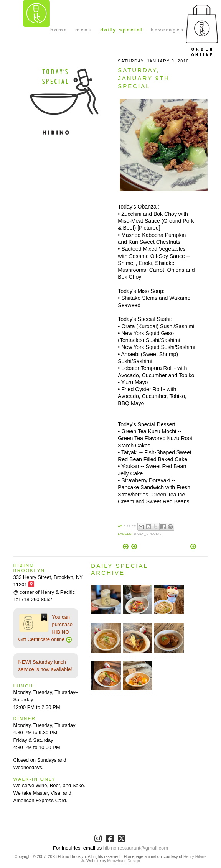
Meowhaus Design (123, 861)
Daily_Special (148, 534)
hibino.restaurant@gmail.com (136, 848)
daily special (121, 30)
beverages (167, 30)
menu (84, 30)
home (59, 30)
